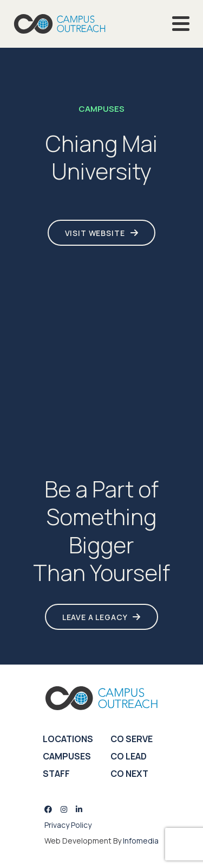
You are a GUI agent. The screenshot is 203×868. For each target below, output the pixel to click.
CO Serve (132, 739)
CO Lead (129, 756)
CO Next (129, 774)
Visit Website (95, 233)
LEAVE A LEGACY (95, 617)
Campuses (67, 756)
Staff (56, 774)
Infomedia (141, 841)
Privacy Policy (68, 825)
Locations (68, 739)
